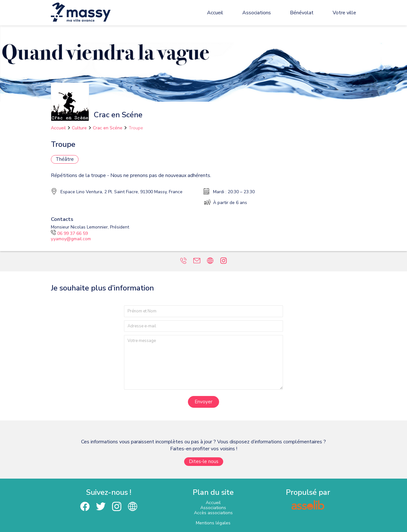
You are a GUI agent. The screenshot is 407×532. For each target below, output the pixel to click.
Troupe (136, 128)
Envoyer (203, 402)
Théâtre (65, 159)
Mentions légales (213, 523)
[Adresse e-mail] (203, 326)
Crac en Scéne (108, 128)
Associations (257, 13)
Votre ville (344, 13)
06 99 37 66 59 (69, 233)
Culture (79, 128)
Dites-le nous (204, 461)
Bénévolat (302, 13)
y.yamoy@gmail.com (71, 239)
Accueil (215, 13)
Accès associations (213, 513)
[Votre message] (203, 362)
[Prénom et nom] (203, 311)
